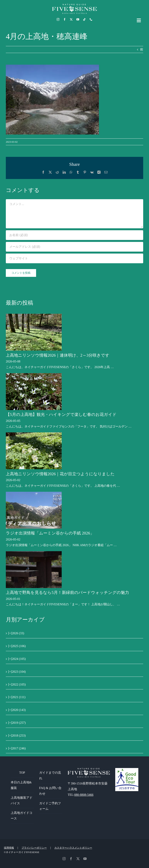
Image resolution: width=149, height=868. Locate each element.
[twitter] (71, 19)
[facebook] (65, 19)
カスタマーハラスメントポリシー (73, 848)
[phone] (91, 19)
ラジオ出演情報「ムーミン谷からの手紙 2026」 (50, 533)
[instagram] (58, 19)
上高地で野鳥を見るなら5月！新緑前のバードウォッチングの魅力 (67, 593)
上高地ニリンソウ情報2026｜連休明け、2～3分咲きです (58, 355)
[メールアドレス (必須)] (74, 247)
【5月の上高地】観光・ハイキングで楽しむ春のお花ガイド (61, 414)
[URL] (74, 258)
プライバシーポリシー (34, 848)
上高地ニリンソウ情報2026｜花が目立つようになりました (60, 474)
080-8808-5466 (84, 795)
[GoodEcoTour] (127, 769)
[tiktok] (84, 19)
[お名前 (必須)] (74, 235)
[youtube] (78, 19)
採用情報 (9, 848)
